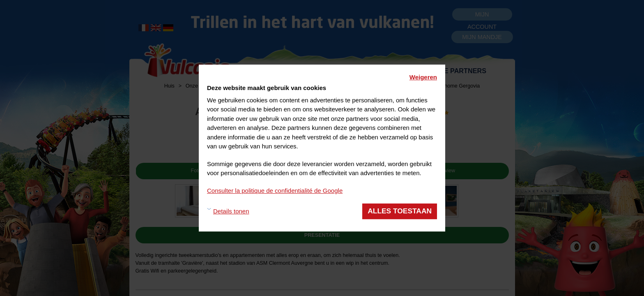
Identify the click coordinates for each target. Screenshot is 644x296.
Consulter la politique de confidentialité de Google (275, 191)
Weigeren (423, 77)
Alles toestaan (400, 211)
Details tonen (231, 211)
